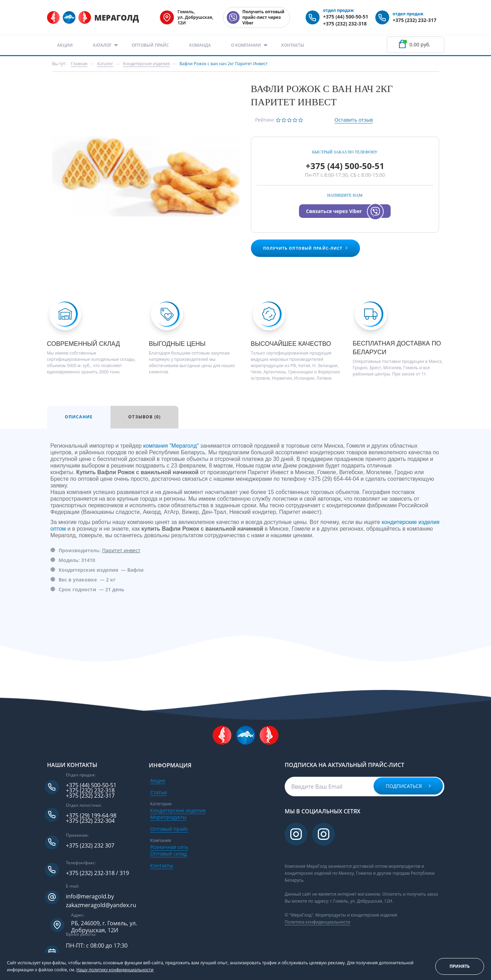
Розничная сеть (169, 847)
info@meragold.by (90, 897)
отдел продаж (339, 10)
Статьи (159, 792)
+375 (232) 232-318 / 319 (97, 873)
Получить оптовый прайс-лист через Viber (263, 17)
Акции (65, 45)
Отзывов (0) (144, 417)
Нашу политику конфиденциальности (115, 970)
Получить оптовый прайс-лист (306, 248)
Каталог (102, 45)
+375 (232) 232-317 (415, 20)
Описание (79, 417)
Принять (460, 966)
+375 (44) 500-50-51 (346, 17)
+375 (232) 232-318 (345, 24)
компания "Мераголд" (171, 446)
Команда (200, 45)
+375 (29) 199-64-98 (91, 816)
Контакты (293, 45)
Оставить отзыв (354, 120)
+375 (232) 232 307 (90, 846)
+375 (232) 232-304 (90, 821)
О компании (246, 45)
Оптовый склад (168, 854)
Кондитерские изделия (178, 810)
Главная (79, 64)
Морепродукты (168, 817)
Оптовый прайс (150, 45)
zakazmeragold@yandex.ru (101, 905)
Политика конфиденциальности (317, 922)
